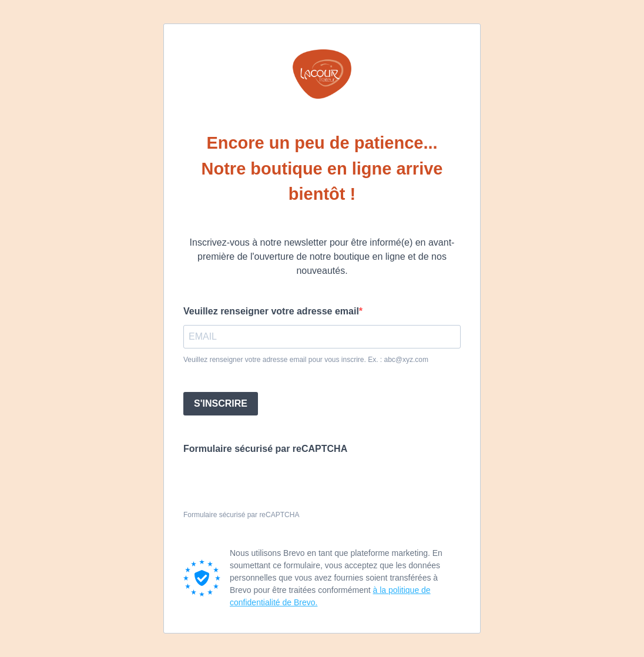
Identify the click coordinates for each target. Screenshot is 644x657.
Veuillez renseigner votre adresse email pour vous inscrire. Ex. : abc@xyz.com (306, 360)
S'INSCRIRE (221, 403)
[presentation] (273, 483)
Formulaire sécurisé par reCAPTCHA (265, 449)
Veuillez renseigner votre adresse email (271, 311)
